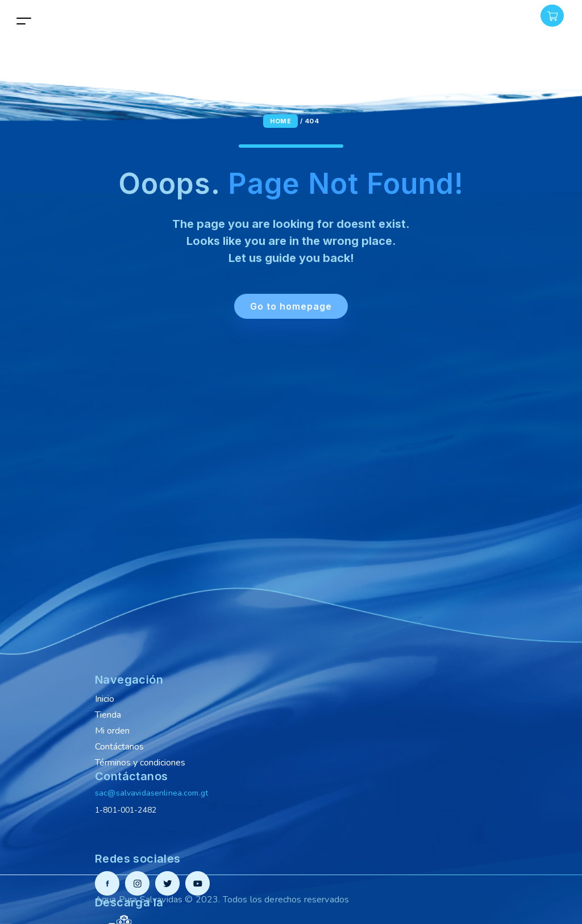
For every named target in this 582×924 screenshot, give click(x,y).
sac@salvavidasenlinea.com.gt (151, 793)
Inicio (105, 699)
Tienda (108, 715)
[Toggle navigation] (24, 21)
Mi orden (112, 731)
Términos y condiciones (140, 763)
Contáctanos (119, 747)
